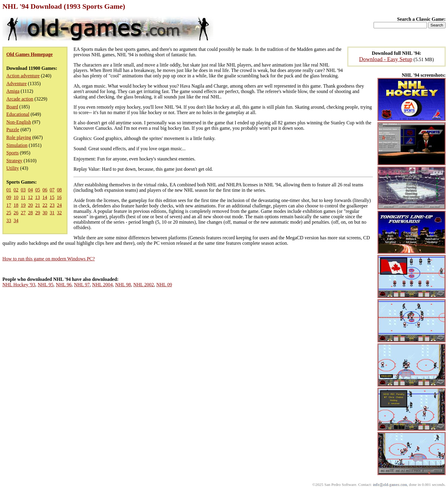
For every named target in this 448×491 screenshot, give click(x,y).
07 (52, 190)
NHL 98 (123, 285)
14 (45, 197)
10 (16, 197)
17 (9, 205)
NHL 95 (45, 285)
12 (30, 197)
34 (16, 221)
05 (38, 190)
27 (23, 213)
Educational (18, 114)
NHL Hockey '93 (19, 285)
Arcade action (20, 99)
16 (59, 197)
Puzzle (13, 130)
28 (30, 213)
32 (59, 213)
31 (52, 213)
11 (23, 197)
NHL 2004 (102, 285)
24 (59, 205)
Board (12, 107)
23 (52, 205)
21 (38, 205)
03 (23, 190)
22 (45, 205)
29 (38, 213)
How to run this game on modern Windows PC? (49, 259)
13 (37, 197)
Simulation (17, 145)
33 (9, 221)
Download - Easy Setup (386, 59)
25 (9, 213)
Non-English (19, 122)
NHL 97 (82, 285)
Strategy (14, 161)
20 (30, 205)
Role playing (19, 137)
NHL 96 (64, 285)
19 (23, 205)
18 (16, 205)
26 (16, 213)
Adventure (17, 84)
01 (9, 190)
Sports (13, 153)
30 (45, 213)
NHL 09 (164, 285)
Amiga (13, 91)
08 (59, 190)
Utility (13, 168)
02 (16, 190)
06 (45, 190)
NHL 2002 (143, 285)
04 (30, 190)
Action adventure (23, 76)
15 (52, 197)
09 (9, 197)
